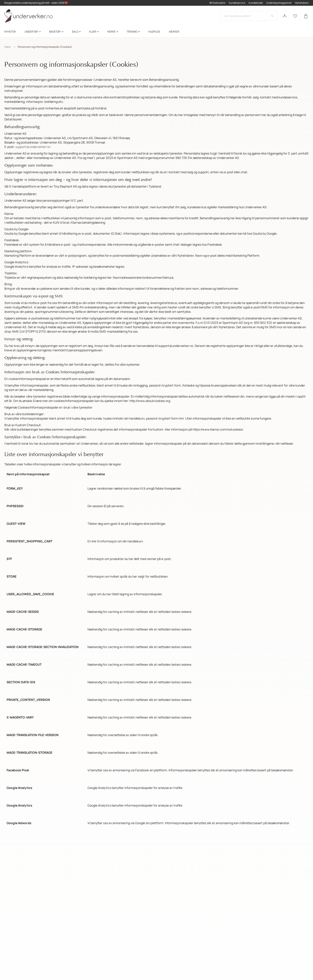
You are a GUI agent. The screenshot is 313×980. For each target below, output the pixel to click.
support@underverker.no (33, 147)
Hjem (7, 47)
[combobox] (248, 17)
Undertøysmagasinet (279, 3)
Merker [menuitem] (174, 33)
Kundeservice (237, 3)
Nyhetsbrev (302, 3)
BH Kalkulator (217, 3)
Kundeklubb (256, 3)
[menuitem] (10, 33)
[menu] (156, 33)
